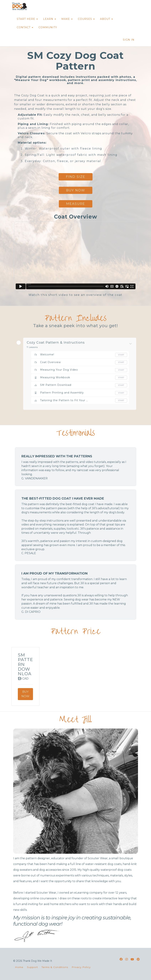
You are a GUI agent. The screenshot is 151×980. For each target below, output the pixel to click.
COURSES (86, 19)
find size (76, 177)
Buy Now (25, 694)
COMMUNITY (48, 27)
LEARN (50, 19)
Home (19, 967)
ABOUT (106, 19)
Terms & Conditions (55, 967)
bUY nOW (76, 190)
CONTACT (25, 27)
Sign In (129, 40)
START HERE (27, 19)
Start (121, 355)
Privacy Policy (81, 967)
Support (32, 967)
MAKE (67, 19)
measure (76, 204)
